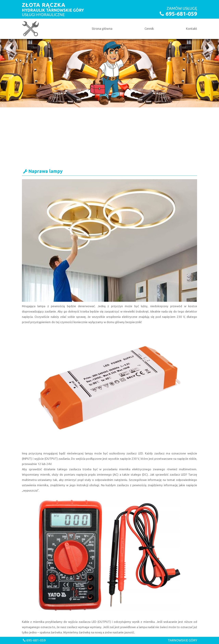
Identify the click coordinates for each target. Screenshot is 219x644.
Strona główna (102, 29)
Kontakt (191, 29)
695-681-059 (181, 14)
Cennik (149, 29)
